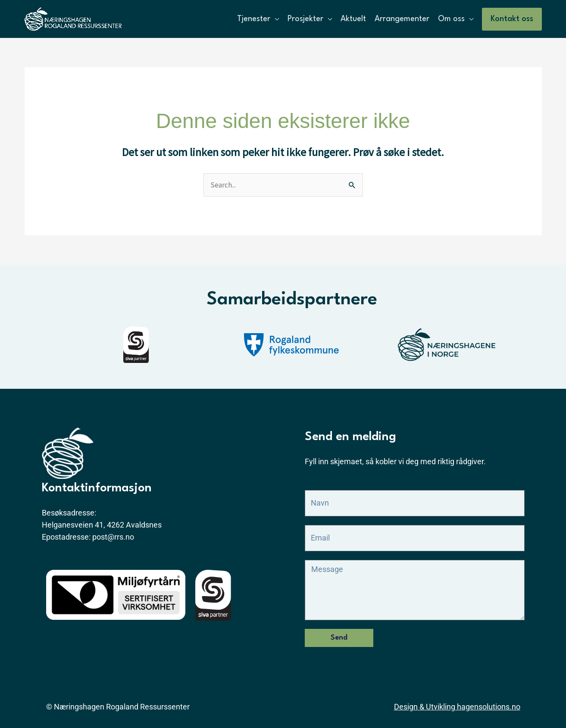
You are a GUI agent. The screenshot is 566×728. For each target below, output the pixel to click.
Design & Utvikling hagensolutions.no (457, 707)
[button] (512, 19)
